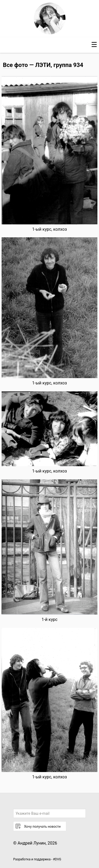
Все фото (15, 65)
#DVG (57, 859)
